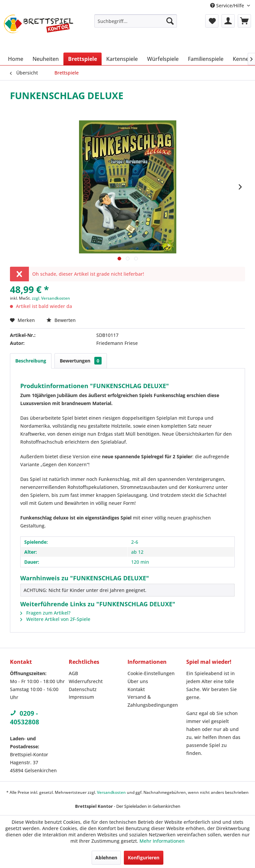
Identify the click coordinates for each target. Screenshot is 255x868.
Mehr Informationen (162, 841)
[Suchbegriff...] (136, 21)
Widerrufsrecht (86, 681)
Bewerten (61, 320)
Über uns (138, 681)
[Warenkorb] (244, 21)
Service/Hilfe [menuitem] (228, 5)
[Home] (16, 59)
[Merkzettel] (212, 21)
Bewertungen (81, 361)
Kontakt (136, 689)
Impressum (81, 697)
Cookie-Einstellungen (151, 673)
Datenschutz (83, 689)
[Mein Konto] (228, 21)
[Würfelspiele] (163, 59)
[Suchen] (170, 21)
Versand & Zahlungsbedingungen (153, 701)
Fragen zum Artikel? (45, 613)
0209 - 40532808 (25, 718)
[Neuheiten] (46, 59)
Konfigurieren (144, 858)
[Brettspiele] (83, 59)
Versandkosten (111, 792)
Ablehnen (106, 858)
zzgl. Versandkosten (51, 298)
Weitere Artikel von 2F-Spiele (55, 619)
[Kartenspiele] (122, 59)
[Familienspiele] (206, 59)
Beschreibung (31, 361)
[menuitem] (136, 21)
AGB (73, 673)
